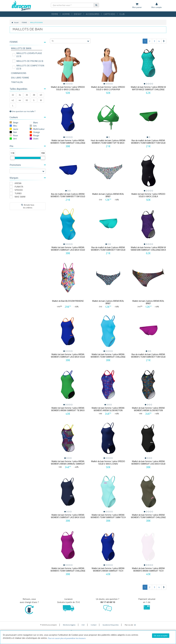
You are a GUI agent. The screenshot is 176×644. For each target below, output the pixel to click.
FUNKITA (19, 187)
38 (34, 95)
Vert (15, 139)
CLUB (122, 14)
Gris (35, 126)
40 (41, 95)
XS (27, 100)
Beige (16, 122)
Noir (15, 132)
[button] (28, 42)
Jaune (16, 129)
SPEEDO (19, 190)
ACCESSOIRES (93, 14)
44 (20, 100)
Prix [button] (28, 146)
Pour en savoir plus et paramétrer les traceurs (67, 638)
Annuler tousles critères (28, 206)
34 (20, 95)
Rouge (36, 135)
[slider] (13, 158)
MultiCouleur (39, 129)
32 (13, 95)
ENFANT (78, 14)
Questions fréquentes (111, 623)
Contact (94, 623)
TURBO (18, 193)
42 (13, 100)
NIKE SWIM (20, 197)
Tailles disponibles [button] (28, 89)
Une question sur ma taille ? (23, 111)
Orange (37, 132)
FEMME (55, 14)
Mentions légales (69, 623)
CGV (83, 623)
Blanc (36, 122)
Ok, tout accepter (161, 636)
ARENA (18, 183)
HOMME (66, 14)
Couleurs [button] (28, 117)
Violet (36, 139)
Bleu (15, 126)
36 (27, 95)
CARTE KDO (109, 14)
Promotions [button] (28, 165)
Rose (15, 135)
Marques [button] (28, 178)
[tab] (28, 43)
